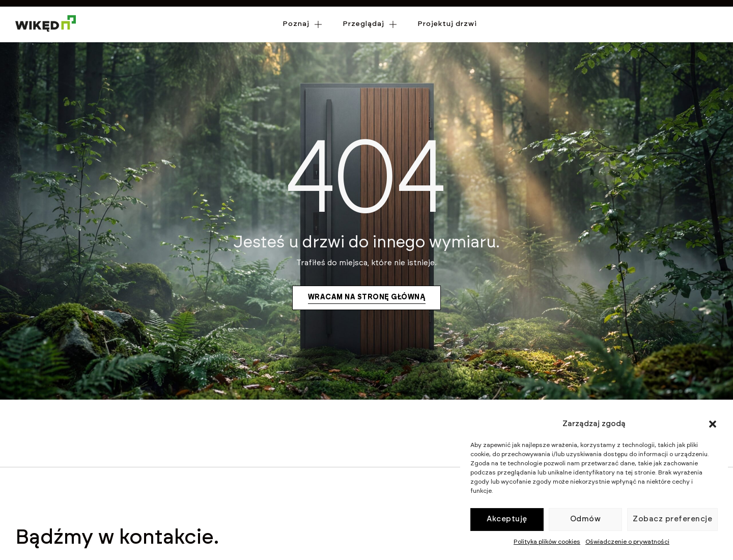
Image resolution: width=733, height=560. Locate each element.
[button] (713, 424)
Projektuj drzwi (447, 38)
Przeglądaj (370, 38)
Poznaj (302, 38)
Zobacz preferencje (672, 519)
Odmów (586, 519)
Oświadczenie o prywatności (627, 542)
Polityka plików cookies (547, 542)
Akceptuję (507, 519)
